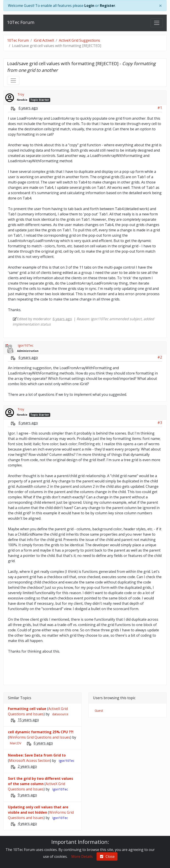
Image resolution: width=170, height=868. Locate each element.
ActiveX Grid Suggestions (79, 40)
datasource (60, 714)
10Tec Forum (21, 22)
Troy (21, 94)
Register (107, 6)
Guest (99, 711)
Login (89, 6)
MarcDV (15, 743)
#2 (160, 357)
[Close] (160, 6)
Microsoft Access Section (30, 761)
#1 (160, 108)
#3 (160, 423)
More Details (82, 856)
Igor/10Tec (26, 345)
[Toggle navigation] (157, 23)
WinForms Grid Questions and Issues (40, 737)
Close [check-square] (107, 856)
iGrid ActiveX (44, 40)
